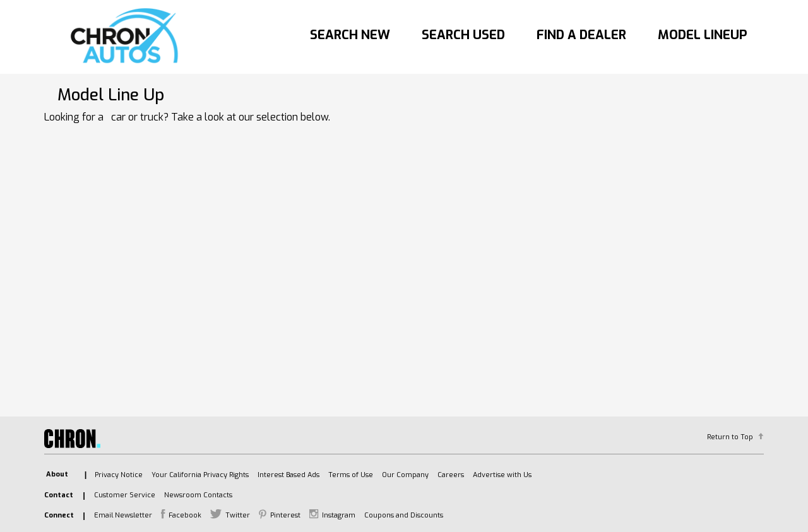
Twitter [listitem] (238, 515)
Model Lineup (703, 35)
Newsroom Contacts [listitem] (198, 495)
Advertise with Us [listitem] (502, 475)
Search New (350, 35)
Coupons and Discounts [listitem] (404, 515)
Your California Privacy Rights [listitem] (200, 475)
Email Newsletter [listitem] (123, 515)
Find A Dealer (581, 35)
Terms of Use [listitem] (351, 475)
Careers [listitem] (451, 475)
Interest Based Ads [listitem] (288, 475)
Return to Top (730, 437)
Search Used (463, 35)
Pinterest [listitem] (285, 515)
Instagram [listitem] (339, 515)
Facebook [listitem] (185, 515)
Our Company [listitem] (405, 475)
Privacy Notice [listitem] (119, 475)
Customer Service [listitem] (125, 495)
